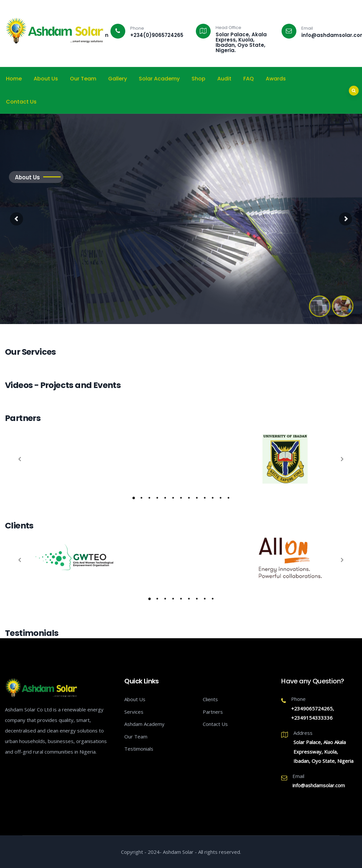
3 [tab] (165, 599)
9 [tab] (213, 599)
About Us (46, 79)
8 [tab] (205, 599)
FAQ (249, 79)
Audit (224, 79)
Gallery (118, 79)
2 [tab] (157, 599)
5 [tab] (181, 599)
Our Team (83, 79)
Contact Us (21, 102)
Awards (276, 79)
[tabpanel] (181, 435)
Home (14, 79)
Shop (198, 79)
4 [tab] (173, 599)
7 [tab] (197, 599)
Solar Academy (159, 79)
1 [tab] (149, 599)
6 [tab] (189, 599)
